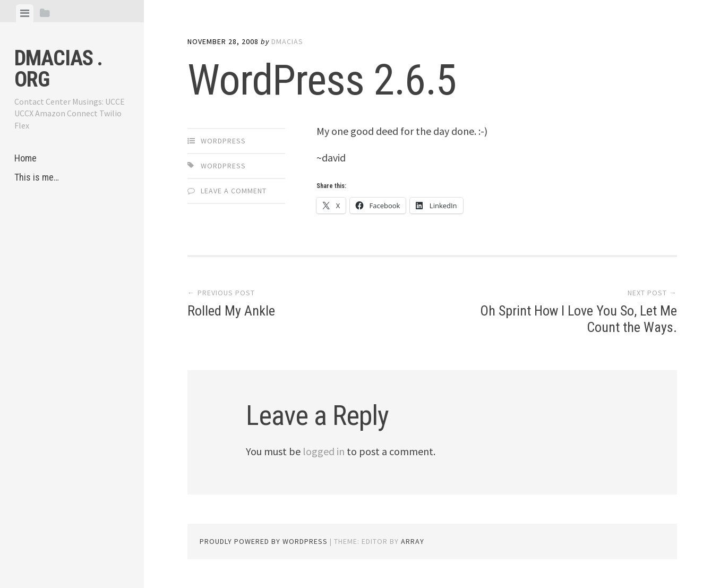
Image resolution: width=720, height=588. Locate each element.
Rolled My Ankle (231, 311)
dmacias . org (58, 69)
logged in (324, 451)
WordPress (223, 141)
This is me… (37, 177)
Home (25, 158)
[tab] (25, 13)
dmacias (287, 41)
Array (413, 541)
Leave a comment (234, 191)
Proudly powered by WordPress (264, 541)
